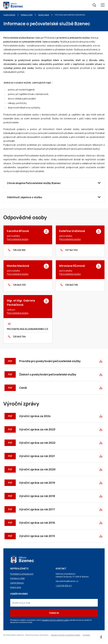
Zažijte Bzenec (17, 583)
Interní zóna (16, 587)
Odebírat (54, 613)
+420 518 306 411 (64, 586)
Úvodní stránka (9, 15)
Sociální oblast (44, 15)
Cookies (86, 635)
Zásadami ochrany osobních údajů (55, 620)
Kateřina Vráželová (72, 231)
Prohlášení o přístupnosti (22, 574)
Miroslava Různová (72, 266)
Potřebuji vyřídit (27, 15)
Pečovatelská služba (18, 239)
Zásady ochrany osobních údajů (65, 635)
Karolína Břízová (18, 231)
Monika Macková (18, 266)
